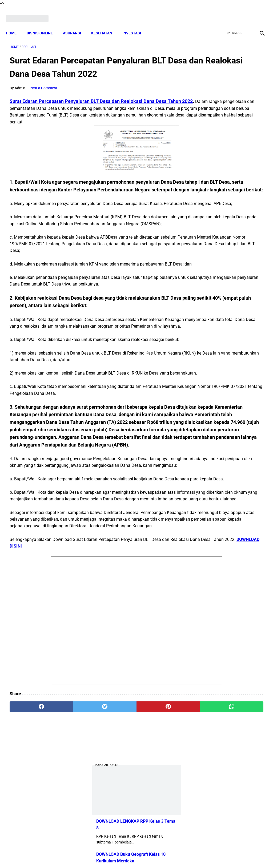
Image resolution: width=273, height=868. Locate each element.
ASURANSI (76, 24)
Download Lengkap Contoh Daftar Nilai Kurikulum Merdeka (228, 271)
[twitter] (233, 13)
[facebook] (220, 13)
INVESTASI (135, 24)
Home (15, 24)
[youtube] (245, 13)
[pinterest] (115, 806)
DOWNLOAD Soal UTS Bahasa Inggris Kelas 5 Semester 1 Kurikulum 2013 (231, 192)
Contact (184, 854)
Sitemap (202, 854)
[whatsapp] (158, 806)
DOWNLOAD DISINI (94, 645)
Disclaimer (94, 854)
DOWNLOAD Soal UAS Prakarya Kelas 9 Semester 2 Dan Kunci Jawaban (230, 357)
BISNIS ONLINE (43, 24)
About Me (72, 854)
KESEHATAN (105, 24)
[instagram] (258, 13)
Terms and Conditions (125, 854)
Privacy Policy (160, 854)
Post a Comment (43, 83)
